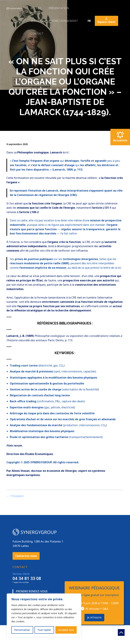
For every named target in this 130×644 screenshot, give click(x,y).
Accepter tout (66, 630)
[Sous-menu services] (44, 21)
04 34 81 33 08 (27, 578)
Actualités (120, 137)
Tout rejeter (44, 630)
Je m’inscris (94, 617)
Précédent (17, 496)
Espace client (106, 21)
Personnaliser (22, 630)
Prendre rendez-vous (32, 591)
